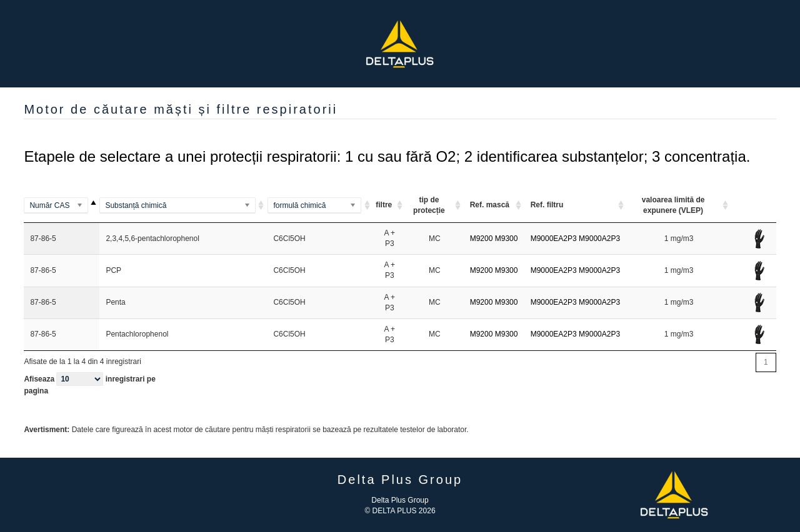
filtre (384, 205)
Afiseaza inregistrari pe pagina (89, 384)
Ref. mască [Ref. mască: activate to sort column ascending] (490, 205)
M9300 (507, 239)
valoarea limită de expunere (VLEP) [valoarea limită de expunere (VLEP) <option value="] (673, 205)
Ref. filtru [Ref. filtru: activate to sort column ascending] (547, 205)
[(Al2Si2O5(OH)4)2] (320, 206)
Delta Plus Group (400, 500)
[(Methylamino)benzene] (183, 206)
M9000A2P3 (599, 239)
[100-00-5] (62, 206)
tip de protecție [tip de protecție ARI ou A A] (429, 205)
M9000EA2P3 (554, 239)
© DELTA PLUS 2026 (400, 511)
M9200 (482, 239)
